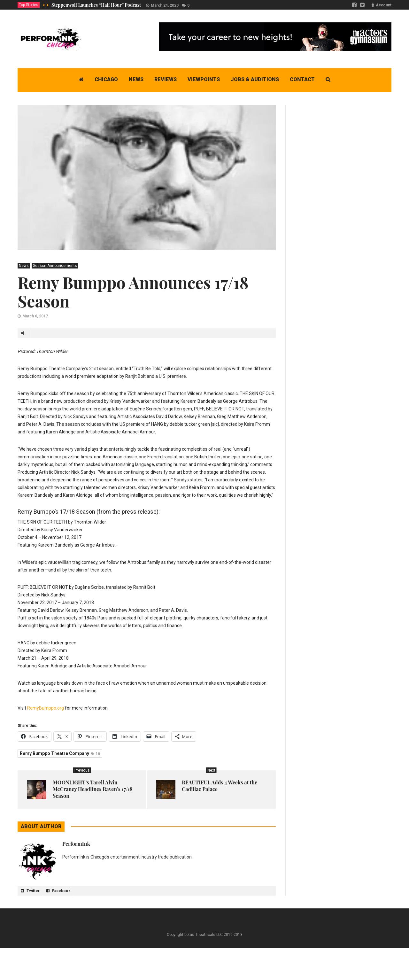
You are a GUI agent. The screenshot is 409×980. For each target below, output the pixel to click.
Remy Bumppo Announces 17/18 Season (133, 292)
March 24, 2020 (165, 5)
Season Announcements (55, 266)
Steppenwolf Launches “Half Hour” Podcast (96, 5)
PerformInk (76, 844)
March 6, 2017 (35, 316)
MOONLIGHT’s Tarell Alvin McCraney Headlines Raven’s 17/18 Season (93, 789)
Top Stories (29, 5)
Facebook (58, 891)
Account (384, 5)
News (24, 266)
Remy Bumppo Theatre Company (60, 753)
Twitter (30, 891)
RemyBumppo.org (46, 708)
